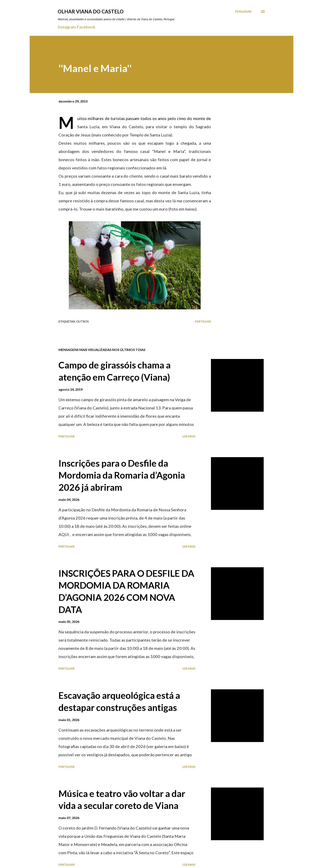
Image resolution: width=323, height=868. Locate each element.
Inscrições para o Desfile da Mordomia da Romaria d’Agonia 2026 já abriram (122, 475)
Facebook (86, 27)
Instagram (67, 27)
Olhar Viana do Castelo (91, 11)
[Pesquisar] (243, 12)
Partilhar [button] (203, 321)
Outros (83, 321)
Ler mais (189, 436)
